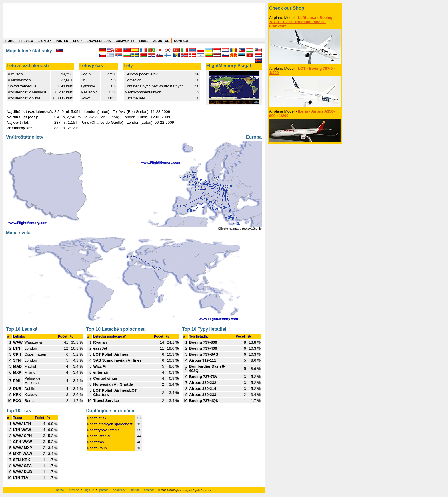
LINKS (144, 41)
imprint (134, 490)
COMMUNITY (125, 41)
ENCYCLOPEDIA (99, 41)
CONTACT (181, 41)
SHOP (77, 41)
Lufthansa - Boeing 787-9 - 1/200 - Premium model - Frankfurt (301, 22)
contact (149, 490)
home (60, 490)
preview (74, 490)
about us (119, 490)
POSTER (62, 41)
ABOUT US (161, 41)
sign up (89, 490)
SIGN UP (45, 41)
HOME (10, 41)
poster (104, 490)
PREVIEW (26, 41)
